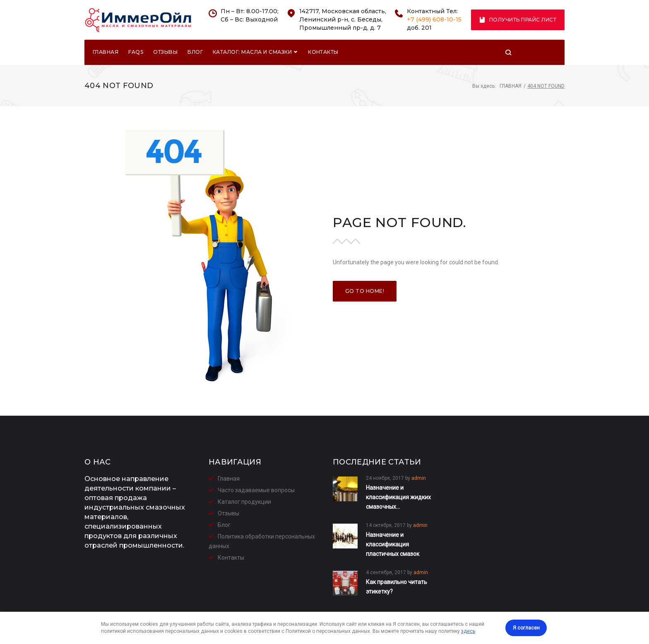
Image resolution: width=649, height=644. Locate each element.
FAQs (136, 53)
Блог (195, 53)
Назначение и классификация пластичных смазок (393, 544)
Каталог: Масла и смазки (255, 53)
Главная (106, 53)
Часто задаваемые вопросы (256, 490)
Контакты (323, 53)
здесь (468, 631)
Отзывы (165, 53)
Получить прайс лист (518, 20)
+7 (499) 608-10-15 (434, 19)
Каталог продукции (244, 502)
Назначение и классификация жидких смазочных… (398, 497)
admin (419, 478)
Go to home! (365, 291)
